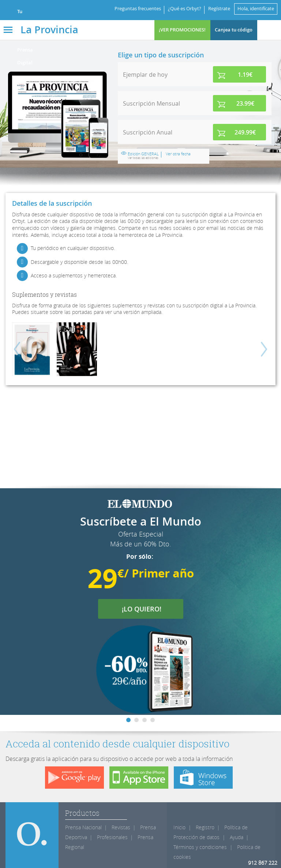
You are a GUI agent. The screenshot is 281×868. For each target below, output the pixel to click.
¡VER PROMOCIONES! (182, 30)
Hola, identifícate (256, 9)
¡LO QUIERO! (146, 609)
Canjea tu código (234, 30)
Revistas (121, 827)
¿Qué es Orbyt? (185, 9)
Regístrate (219, 9)
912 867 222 (263, 863)
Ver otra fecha (178, 154)
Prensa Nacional (83, 827)
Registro (205, 827)
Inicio (179, 827)
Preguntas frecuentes (138, 9)
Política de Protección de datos (211, 832)
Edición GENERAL (143, 156)
